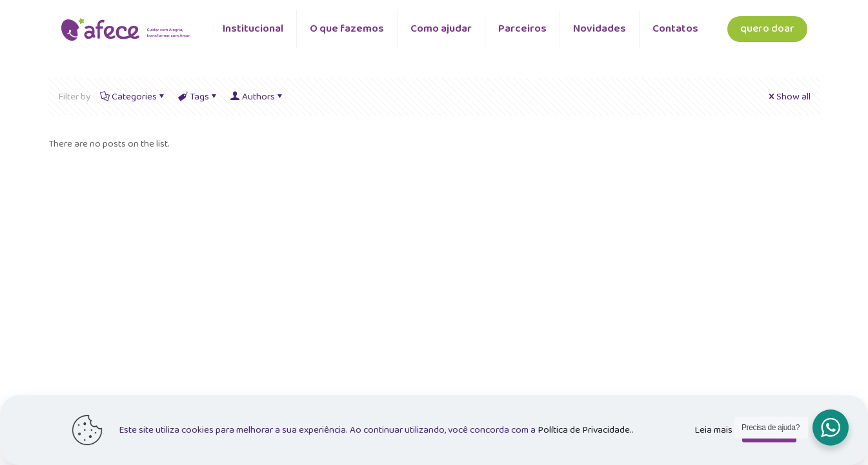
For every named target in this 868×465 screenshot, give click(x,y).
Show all (789, 97)
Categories (133, 97)
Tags (198, 97)
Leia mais (713, 430)
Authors (257, 97)
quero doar (767, 29)
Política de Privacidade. (585, 430)
